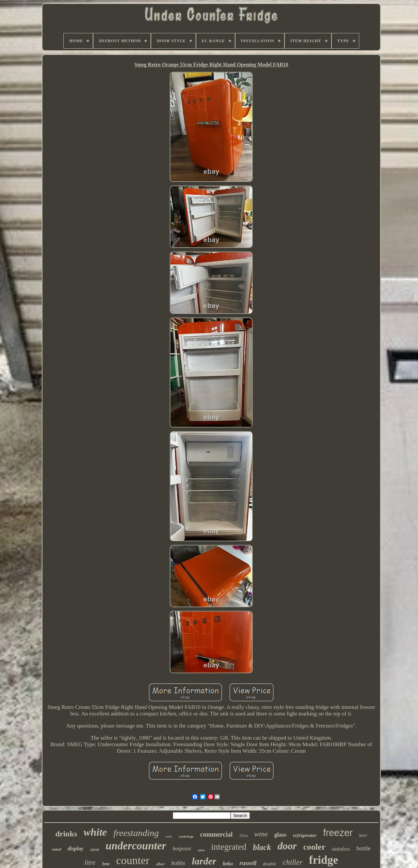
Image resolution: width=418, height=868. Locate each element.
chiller (293, 862)
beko (228, 864)
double (270, 864)
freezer (338, 833)
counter (133, 860)
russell (248, 863)
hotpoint (182, 849)
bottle (363, 848)
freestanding (136, 833)
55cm (243, 836)
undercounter (136, 846)
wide (169, 836)
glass (280, 835)
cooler (314, 847)
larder (204, 861)
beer (363, 835)
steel (95, 850)
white (95, 832)
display (76, 849)
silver (161, 864)
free (106, 864)
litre (90, 862)
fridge (323, 860)
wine (261, 834)
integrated (229, 847)
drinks (66, 834)
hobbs (178, 863)
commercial (217, 834)
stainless (341, 849)
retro (201, 850)
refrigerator (305, 835)
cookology (186, 836)
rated (56, 849)
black (262, 847)
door (287, 846)
